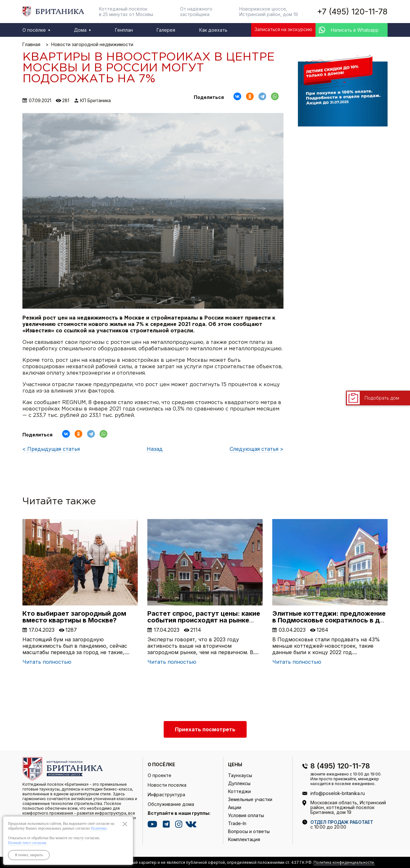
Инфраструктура (166, 795)
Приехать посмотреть (205, 729)
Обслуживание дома (171, 804)
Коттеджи (239, 791)
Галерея (166, 30)
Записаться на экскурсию (283, 30)
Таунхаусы (240, 775)
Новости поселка (167, 785)
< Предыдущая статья (51, 449)
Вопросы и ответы (249, 831)
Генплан (124, 30)
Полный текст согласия (27, 843)
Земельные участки (250, 799)
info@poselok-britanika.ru (338, 793)
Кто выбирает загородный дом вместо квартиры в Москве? (74, 617)
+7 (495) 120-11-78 (352, 12)
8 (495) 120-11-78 (340, 766)
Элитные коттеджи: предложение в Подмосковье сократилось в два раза (330, 620)
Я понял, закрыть (29, 855)
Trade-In (237, 823)
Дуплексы (239, 783)
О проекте (160, 775)
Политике (98, 828)
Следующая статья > (257, 449)
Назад (155, 449)
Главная (31, 44)
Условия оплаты (246, 815)
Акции (235, 807)
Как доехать (213, 30)
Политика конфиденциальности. (344, 862)
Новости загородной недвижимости (92, 44)
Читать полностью (47, 662)
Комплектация (244, 839)
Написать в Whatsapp (355, 30)
